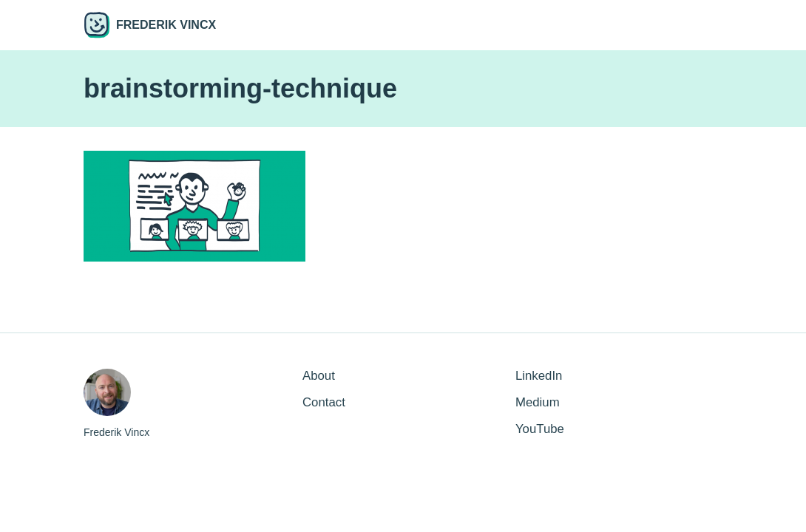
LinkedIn (539, 376)
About (319, 376)
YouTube (540, 429)
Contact (324, 402)
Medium (538, 402)
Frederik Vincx (150, 25)
